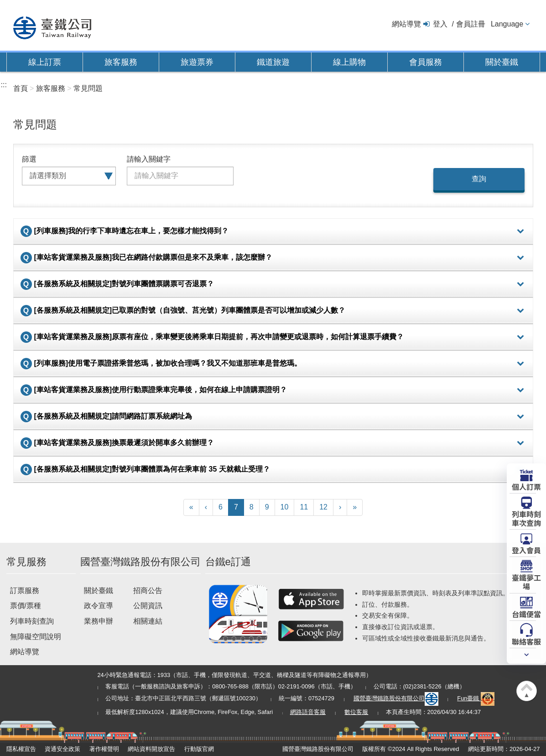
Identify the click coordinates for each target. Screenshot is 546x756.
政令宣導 (99, 606)
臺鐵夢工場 (526, 581)
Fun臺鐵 (476, 698)
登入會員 (526, 550)
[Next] (340, 507)
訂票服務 (25, 591)
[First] (191, 507)
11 (304, 507)
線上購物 (349, 62)
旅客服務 (121, 62)
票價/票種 (26, 606)
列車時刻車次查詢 (526, 518)
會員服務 (426, 62)
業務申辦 (99, 621)
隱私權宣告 (21, 749)
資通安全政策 (62, 749)
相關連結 (148, 621)
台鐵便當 (526, 614)
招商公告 (148, 591)
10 (285, 507)
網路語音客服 (308, 712)
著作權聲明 (104, 749)
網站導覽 (406, 24)
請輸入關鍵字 (149, 159)
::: (4, 85)
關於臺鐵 (502, 62)
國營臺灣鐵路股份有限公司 (396, 698)
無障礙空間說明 (36, 637)
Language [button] (507, 24)
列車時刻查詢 (32, 621)
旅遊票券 (197, 62)
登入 (440, 24)
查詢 (479, 179)
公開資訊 (148, 606)
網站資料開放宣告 (151, 749)
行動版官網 (199, 749)
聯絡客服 (526, 641)
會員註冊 (471, 24)
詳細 (520, 231)
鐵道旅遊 (273, 62)
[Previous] (206, 507)
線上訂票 (45, 62)
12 (323, 507)
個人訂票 (526, 486)
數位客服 (356, 712)
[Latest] (355, 507)
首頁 (21, 88)
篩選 (29, 159)
